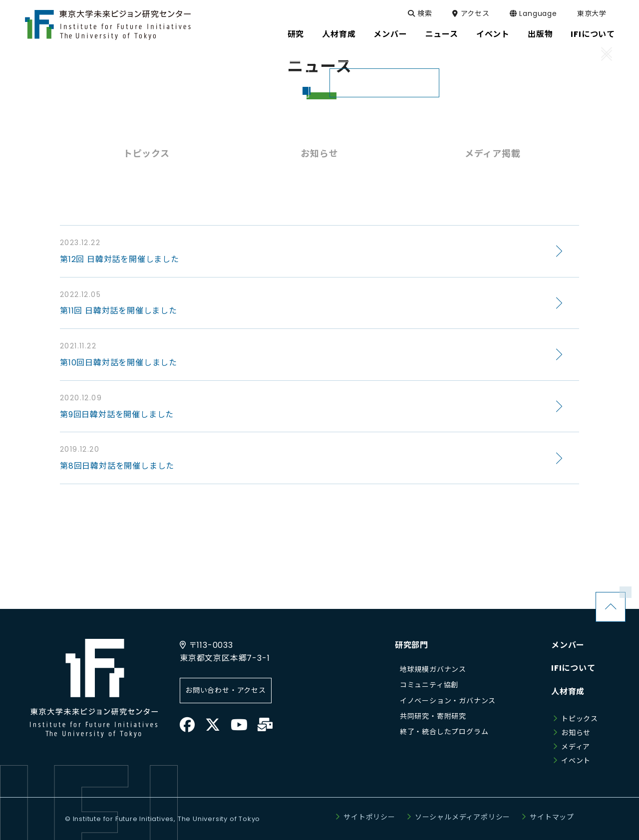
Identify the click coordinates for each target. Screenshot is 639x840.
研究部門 (412, 645)
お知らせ (319, 153)
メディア (576, 747)
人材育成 (568, 692)
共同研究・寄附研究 (433, 716)
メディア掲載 (493, 153)
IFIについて (573, 668)
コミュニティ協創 (429, 685)
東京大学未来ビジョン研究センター (108, 25)
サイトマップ (552, 817)
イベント (576, 761)
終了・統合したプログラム (444, 732)
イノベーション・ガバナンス (448, 701)
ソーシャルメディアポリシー (463, 817)
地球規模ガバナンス (433, 669)
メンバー (568, 645)
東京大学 (599, 13)
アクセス (479, 13)
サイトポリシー (369, 817)
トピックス (147, 153)
